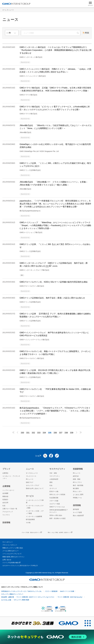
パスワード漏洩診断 (51, 591)
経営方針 (76, 476)
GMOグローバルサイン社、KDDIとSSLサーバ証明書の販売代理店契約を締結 (54, 282)
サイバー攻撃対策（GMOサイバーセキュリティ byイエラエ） (36, 597)
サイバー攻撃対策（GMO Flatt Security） (70, 597)
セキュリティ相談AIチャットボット (12, 594)
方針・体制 (53, 473)
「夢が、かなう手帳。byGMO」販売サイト (60, 532)
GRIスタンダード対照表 (57, 495)
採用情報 (77, 505)
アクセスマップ (8, 512)
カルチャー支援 (55, 504)
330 (22, 433)
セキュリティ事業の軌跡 (21, 600)
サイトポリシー (8, 542)
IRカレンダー (77, 491)
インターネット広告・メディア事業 (35, 512)
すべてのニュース (32, 473)
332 (33, 433)
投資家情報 (78, 469)
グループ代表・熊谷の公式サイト (32, 532)
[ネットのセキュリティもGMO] (47, 637)
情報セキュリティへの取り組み (13, 548)
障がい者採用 (78, 516)
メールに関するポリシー (11, 551)
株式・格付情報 (78, 485)
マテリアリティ (55, 476)
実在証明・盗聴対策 (8, 597)
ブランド (6, 469)
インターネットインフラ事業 (35, 501)
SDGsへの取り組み (56, 515)
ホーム (4, 10)
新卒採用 (76, 509)
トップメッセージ (8, 490)
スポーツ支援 (54, 501)
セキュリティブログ (33, 485)
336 (55, 433)
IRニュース (30, 479)
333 (39, 433)
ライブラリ (6, 515)
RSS (86, 33)
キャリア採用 (77, 512)
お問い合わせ (7, 560)
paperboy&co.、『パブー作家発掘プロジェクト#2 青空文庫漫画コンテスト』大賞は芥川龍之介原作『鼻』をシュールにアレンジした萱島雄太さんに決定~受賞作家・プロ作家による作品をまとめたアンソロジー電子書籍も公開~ (55, 204)
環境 (51, 482)
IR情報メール (77, 498)
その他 (28, 523)
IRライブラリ (77, 482)
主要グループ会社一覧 (10, 509)
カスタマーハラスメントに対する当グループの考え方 (20, 566)
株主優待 (76, 488)
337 (61, 433)
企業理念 (5, 473)
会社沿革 (5, 503)
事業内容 (5, 496)
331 (28, 433)
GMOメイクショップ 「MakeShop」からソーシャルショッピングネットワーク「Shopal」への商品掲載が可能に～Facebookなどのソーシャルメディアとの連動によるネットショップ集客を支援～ (55, 225)
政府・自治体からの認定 (58, 518)
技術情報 (6, 522)
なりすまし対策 (6, 600)
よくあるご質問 (78, 495)
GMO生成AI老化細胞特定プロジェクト (59, 511)
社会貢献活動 (54, 498)
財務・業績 (77, 479)
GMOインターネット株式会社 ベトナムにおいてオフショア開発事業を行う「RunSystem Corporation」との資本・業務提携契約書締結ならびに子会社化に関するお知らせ (56, 50)
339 (72, 433)
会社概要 (5, 493)
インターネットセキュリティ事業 (35, 507)
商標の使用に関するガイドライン (13, 557)
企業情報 (6, 486)
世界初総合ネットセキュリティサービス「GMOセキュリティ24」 (22, 591)
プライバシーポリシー (10, 545)
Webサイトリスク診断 (67, 591)
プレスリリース (31, 476)
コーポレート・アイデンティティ (11, 477)
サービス (30, 496)
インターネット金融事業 (34, 516)
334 (44, 433)
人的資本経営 (54, 479)
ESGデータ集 (54, 491)
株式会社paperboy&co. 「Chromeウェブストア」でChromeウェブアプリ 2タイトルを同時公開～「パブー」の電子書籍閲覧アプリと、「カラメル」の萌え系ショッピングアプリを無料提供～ (55, 411)
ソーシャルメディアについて (12, 554)
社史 (4, 506)
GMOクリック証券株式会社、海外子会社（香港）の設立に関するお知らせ (52, 298)
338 (66, 433)
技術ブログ (30, 482)
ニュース (11, 10)
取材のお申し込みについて (35, 488)
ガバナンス (53, 488)
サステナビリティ (57, 469)
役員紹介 (5, 500)
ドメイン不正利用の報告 (11, 563)
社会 (51, 485)
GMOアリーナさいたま (57, 507)
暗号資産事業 (30, 520)
